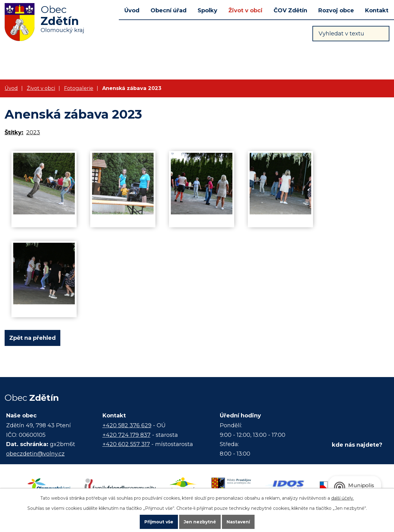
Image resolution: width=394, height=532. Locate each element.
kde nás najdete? (357, 445)
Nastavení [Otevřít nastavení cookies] (238, 522)
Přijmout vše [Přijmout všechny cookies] (159, 522)
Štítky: (14, 132)
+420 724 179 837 (127, 435)
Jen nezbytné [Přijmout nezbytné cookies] (200, 522)
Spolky (207, 10)
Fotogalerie (79, 88)
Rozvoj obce (336, 10)
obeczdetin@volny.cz (35, 454)
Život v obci (245, 10)
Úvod (132, 10)
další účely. (343, 497)
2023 (33, 132)
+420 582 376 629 (127, 425)
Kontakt (377, 10)
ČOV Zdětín (290, 10)
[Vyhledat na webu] (351, 34)
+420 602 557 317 (126, 444)
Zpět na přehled (32, 338)
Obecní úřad (169, 10)
